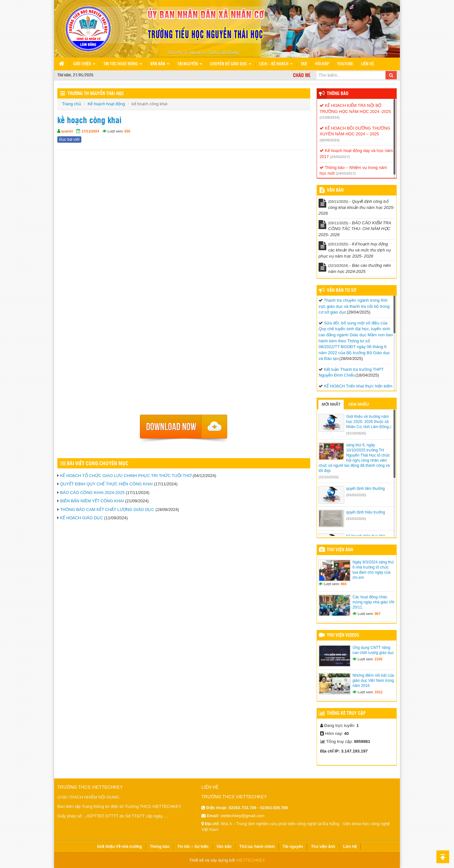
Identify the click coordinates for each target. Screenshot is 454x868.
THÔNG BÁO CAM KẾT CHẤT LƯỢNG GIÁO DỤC (107, 510)
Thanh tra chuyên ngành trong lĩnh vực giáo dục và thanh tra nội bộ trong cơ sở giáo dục (354, 306)
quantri (67, 131)
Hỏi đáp (322, 64)
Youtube (345, 64)
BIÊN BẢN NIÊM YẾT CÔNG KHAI (92, 501)
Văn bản (160, 64)
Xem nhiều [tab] (359, 404)
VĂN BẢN (335, 190)
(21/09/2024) (329, 117)
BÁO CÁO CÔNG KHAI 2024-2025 (93, 493)
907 (377, 614)
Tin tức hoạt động (123, 64)
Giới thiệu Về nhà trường (119, 847)
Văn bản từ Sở (341, 291)
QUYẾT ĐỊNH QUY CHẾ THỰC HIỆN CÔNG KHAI (106, 484)
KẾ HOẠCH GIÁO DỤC (82, 518)
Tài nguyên (190, 64)
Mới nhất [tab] (331, 404)
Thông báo (338, 94)
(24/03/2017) (340, 157)
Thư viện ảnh (340, 550)
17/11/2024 (90, 131)
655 (127, 131)
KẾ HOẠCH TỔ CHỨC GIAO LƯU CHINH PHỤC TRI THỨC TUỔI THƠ (126, 476)
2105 (378, 659)
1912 (378, 692)
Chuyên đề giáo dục (231, 64)
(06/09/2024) (329, 140)
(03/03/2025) (356, 495)
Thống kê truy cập (346, 713)
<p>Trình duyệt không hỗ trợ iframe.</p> (184, 284)
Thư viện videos (343, 635)
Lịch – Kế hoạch (276, 64)
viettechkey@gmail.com (242, 816)
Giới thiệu (84, 64)
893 (344, 584)
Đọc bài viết (69, 139)
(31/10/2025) (356, 433)
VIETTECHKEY (250, 860)
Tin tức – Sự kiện (193, 847)
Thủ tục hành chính (257, 847)
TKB (304, 64)
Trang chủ (72, 104)
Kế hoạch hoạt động (106, 104)
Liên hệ (368, 64)
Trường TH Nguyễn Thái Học (96, 94)
